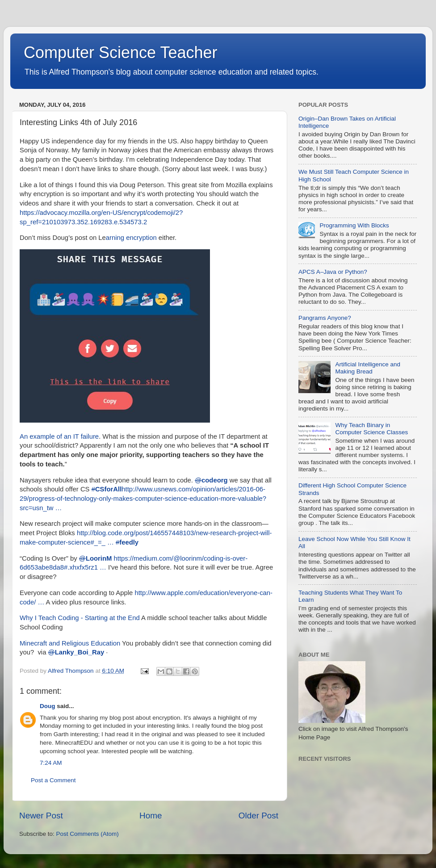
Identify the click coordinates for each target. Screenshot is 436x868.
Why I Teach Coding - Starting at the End (80, 618)
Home (151, 816)
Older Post (258, 816)
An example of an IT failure (59, 436)
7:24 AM (51, 763)
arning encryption (131, 238)
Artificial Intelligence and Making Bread (368, 368)
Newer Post (41, 816)
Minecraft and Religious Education (70, 643)
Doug (48, 706)
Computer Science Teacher (121, 52)
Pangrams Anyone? (325, 318)
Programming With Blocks (354, 225)
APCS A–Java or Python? (333, 272)
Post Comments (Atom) (88, 834)
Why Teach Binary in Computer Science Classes (371, 429)
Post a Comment (53, 780)
